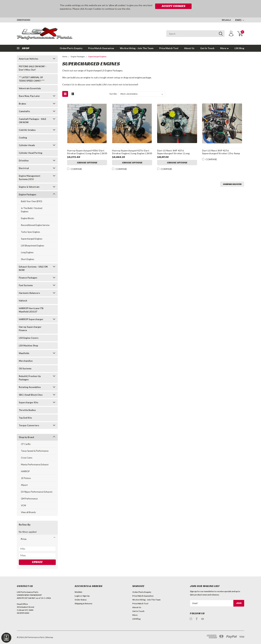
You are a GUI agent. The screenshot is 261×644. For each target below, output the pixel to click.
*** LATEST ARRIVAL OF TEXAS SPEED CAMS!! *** (32, 79)
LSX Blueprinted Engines (33, 246)
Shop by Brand (26, 437)
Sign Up (86, 596)
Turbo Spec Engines (30, 232)
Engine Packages (28, 194)
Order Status (81, 600)
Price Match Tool (169, 48)
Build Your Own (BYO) (32, 201)
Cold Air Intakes (27, 130)
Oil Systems (25, 368)
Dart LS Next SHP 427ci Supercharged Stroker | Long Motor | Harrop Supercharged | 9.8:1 (175, 155)
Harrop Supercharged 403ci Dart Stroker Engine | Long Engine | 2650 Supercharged (87, 153)
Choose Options (87, 163)
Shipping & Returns (83, 603)
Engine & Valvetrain (29, 187)
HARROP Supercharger (31, 319)
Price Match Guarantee (101, 48)
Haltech (23, 301)
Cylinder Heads (27, 145)
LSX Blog (239, 48)
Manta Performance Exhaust (35, 464)
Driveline (24, 161)
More (224, 48)
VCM (23, 505)
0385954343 (23, 20)
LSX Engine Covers (29, 338)
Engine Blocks (28, 218)
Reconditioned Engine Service (35, 225)
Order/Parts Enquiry (71, 48)
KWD (240, 20)
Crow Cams (27, 458)
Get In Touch (207, 48)
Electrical (24, 168)
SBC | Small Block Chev (31, 395)
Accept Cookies (173, 6)
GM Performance (29, 499)
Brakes (22, 104)
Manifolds (24, 353)
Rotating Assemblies (30, 387)
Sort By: (113, 94)
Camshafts (24, 111)
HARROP (25, 471)
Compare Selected (232, 184)
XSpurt (24, 485)
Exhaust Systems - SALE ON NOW (33, 268)
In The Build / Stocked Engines (32, 210)
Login (77, 596)
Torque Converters (29, 425)
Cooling (23, 138)
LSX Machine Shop (28, 346)
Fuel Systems (26, 285)
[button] (37, 539)
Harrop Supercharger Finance (30, 329)
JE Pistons (26, 478)
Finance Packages (28, 278)
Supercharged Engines (32, 239)
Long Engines (27, 252)
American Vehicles (29, 59)
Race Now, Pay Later (29, 96)
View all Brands (28, 512)
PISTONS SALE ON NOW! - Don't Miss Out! (33, 68)
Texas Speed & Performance (35, 451)
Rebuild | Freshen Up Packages (30, 378)
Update (37, 562)
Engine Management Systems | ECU (30, 178)
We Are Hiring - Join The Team (137, 48)
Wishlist (226, 20)
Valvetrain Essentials (30, 88)
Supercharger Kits (29, 402)
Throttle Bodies (27, 410)
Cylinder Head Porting (31, 153)
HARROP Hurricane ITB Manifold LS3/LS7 (31, 310)
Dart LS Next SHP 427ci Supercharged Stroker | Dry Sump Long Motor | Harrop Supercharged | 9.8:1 (222, 155)
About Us (189, 48)
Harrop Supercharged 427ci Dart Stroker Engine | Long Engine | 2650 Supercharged (132, 153)
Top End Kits (25, 418)
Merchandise (26, 361)
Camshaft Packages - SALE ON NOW (32, 121)
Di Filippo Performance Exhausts (37, 492)
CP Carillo (26, 444)
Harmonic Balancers (29, 293)
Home (65, 57)
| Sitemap (49, 637)
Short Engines (28, 259)
